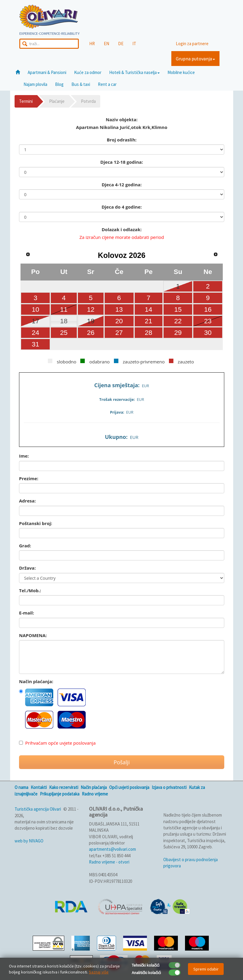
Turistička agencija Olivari (38, 809)
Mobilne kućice (181, 72)
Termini (26, 101)
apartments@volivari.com (112, 849)
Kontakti (39, 787)
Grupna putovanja (195, 59)
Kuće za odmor (88, 72)
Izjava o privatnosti (169, 787)
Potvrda (88, 101)
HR (92, 44)
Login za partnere (192, 44)
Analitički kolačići (146, 973)
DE (121, 44)
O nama (21, 787)
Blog (59, 84)
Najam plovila (35, 84)
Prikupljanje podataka (60, 794)
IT (134, 44)
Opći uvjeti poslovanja (129, 787)
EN (106, 44)
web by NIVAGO (29, 841)
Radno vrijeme (95, 794)
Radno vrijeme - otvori (109, 862)
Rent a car (107, 84)
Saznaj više (99, 972)
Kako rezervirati (64, 787)
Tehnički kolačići (146, 965)
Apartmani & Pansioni (47, 72)
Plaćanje (57, 101)
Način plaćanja (94, 787)
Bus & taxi (81, 84)
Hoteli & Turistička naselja (134, 72)
